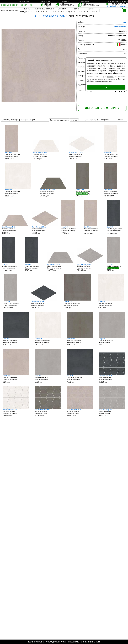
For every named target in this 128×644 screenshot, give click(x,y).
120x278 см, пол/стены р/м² (14, 305)
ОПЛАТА (65, 1)
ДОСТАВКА (85, 1)
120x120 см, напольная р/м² (78, 305)
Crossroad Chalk (120, 27)
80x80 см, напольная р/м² (111, 305)
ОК (106, 87)
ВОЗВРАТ (105, 1)
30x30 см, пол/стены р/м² (82, 156)
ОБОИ (76, 9)
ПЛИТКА (27, 9)
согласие (110, 77)
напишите (90, 642)
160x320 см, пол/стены (94, 230)
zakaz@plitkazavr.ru (118, 6)
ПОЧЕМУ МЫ (24, 1)
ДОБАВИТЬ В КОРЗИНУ (102, 108)
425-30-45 (119, 4)
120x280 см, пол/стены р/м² (14, 156)
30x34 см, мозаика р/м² (112, 379)
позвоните (74, 642)
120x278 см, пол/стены (114, 193)
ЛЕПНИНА (62, 9)
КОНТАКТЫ (46, 1)
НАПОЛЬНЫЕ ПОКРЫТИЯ (45, 9)
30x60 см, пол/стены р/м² (46, 156)
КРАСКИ (90, 9)
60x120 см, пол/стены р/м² (114, 156)
